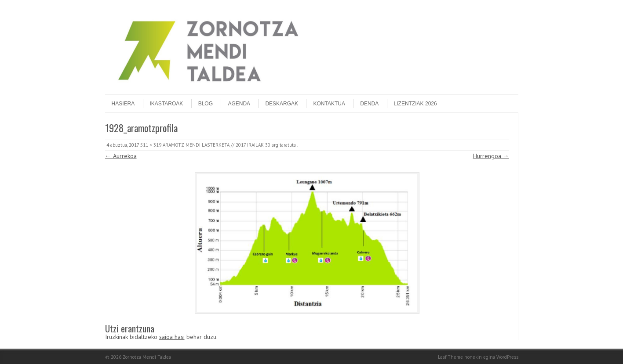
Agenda (239, 104)
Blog (206, 104)
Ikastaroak (167, 104)
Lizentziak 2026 (415, 104)
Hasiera (123, 104)
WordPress (507, 357)
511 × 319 (151, 145)
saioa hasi (172, 337)
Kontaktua (329, 104)
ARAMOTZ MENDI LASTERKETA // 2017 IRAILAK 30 (217, 145)
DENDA (369, 104)
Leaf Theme (450, 357)
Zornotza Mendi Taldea (147, 357)
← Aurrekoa (121, 156)
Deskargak (282, 104)
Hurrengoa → (491, 156)
